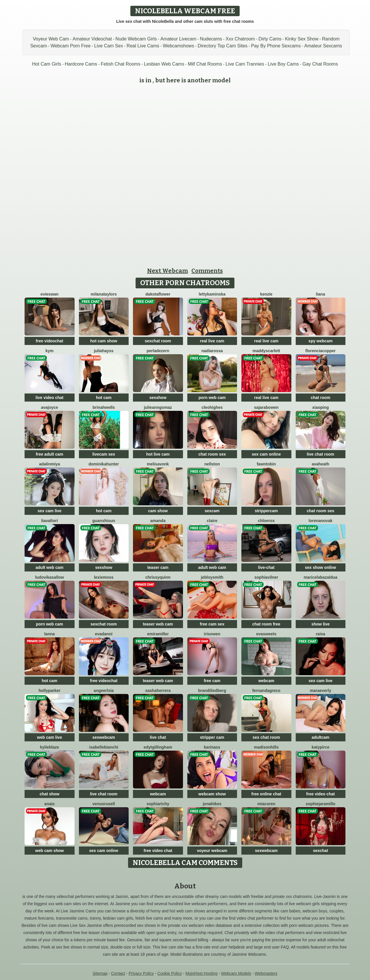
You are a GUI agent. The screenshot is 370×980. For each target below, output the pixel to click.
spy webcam (320, 341)
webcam (266, 681)
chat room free (266, 624)
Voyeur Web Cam (51, 39)
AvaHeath (320, 464)
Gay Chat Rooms (320, 64)
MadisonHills (266, 747)
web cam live (49, 737)
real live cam (212, 341)
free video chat (320, 794)
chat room (321, 398)
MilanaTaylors (104, 294)
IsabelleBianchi (104, 747)
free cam (212, 681)
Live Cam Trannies (245, 64)
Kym (49, 351)
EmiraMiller (158, 634)
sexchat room (158, 341)
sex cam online (266, 454)
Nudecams (211, 39)
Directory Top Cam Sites (223, 46)
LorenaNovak (321, 521)
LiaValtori (49, 521)
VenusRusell (104, 804)
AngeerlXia (104, 691)
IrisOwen (212, 634)
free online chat (266, 794)
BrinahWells (104, 407)
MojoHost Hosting (202, 973)
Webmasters (266, 973)
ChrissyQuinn (158, 577)
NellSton (212, 464)
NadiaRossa (212, 351)
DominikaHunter (104, 464)
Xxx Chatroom (240, 39)
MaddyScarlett (266, 351)
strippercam (266, 511)
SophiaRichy (158, 804)
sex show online (321, 567)
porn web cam (212, 398)
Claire (212, 521)
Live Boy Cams (283, 64)
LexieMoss (104, 577)
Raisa (320, 634)
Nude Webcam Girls (136, 39)
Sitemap (100, 973)
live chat (158, 737)
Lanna (50, 634)
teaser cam (158, 567)
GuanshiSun (104, 521)
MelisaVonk (158, 464)
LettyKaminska (212, 294)
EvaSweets (266, 634)
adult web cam (49, 567)
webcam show (212, 794)
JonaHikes (212, 804)
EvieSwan (49, 294)
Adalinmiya (49, 464)
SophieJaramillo (320, 804)
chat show (49, 794)
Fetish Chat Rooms (120, 64)
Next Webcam (168, 271)
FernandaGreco (266, 691)
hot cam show (104, 341)
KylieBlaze (49, 747)
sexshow (158, 398)
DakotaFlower (158, 294)
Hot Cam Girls (47, 64)
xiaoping (321, 407)
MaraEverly (321, 691)
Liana (321, 294)
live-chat (266, 567)
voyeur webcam (212, 851)
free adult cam (50, 454)
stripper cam (212, 737)
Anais (49, 804)
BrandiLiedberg (212, 691)
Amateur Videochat (92, 39)
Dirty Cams (270, 39)
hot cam (104, 398)
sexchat (321, 851)
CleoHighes (212, 407)
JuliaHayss (104, 351)
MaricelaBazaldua (320, 577)
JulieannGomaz (158, 407)
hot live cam (158, 454)
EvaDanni (104, 634)
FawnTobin (266, 464)
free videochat (50, 341)
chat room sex (212, 454)
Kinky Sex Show (302, 39)
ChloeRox (266, 521)
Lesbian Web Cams (164, 64)
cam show (158, 511)
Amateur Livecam (178, 39)
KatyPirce (320, 747)
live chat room (320, 454)
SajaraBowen (266, 407)
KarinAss (212, 747)
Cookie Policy (170, 973)
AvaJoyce (50, 407)
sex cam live (50, 511)
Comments (207, 271)
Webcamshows (178, 46)
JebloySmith (212, 577)
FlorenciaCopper (320, 351)
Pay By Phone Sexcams (276, 46)
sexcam (212, 511)
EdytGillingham (158, 747)
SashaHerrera (158, 691)
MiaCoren (266, 804)
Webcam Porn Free (71, 46)
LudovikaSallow (49, 577)
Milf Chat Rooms (205, 64)
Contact (118, 973)
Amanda (158, 521)
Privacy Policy (141, 973)
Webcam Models (236, 973)
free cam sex (212, 624)
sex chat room (266, 737)
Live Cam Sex (109, 46)
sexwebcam (104, 737)
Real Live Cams (143, 46)
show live (320, 624)
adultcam (320, 737)
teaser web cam (158, 624)
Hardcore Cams (81, 64)
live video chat (49, 398)
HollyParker (50, 691)
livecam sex (104, 454)
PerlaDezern (158, 351)
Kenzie (266, 294)
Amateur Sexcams (323, 46)
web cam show (50, 851)
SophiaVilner (266, 577)
